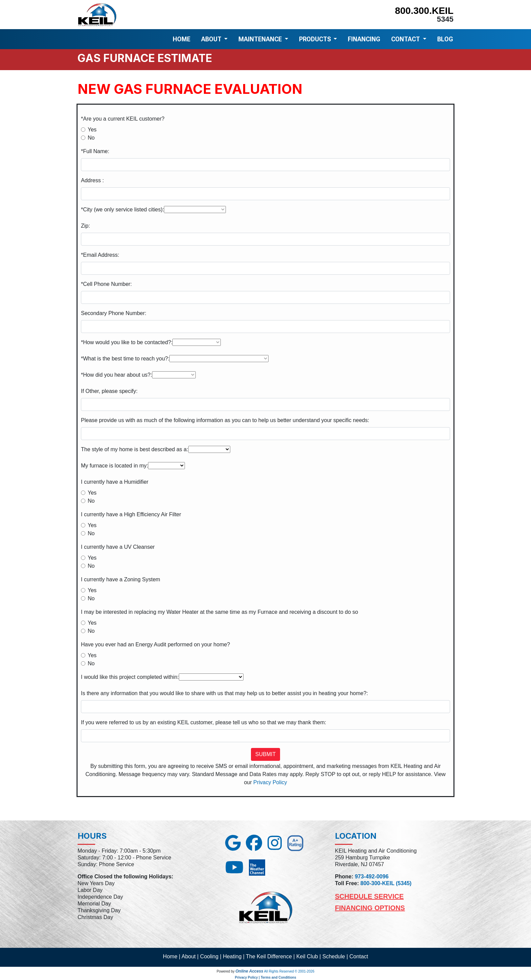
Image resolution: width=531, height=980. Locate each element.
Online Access (249, 971)
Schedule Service (369, 896)
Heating (232, 956)
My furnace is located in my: (114, 466)
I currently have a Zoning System (121, 579)
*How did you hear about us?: (116, 375)
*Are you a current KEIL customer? (123, 119)
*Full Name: (95, 151)
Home (170, 956)
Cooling (209, 956)
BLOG (445, 39)
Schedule (334, 956)
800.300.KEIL (424, 11)
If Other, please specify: (109, 391)
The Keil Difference (269, 956)
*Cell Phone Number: (106, 284)
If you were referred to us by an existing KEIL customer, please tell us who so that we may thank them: (204, 722)
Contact (359, 956)
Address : (92, 180)
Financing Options (370, 908)
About (189, 956)
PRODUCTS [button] (316, 39)
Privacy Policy (270, 782)
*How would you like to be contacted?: (127, 342)
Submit (265, 754)
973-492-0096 (372, 877)
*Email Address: (100, 255)
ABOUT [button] (212, 39)
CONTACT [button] (406, 39)
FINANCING (364, 39)
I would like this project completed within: (130, 677)
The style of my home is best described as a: (135, 449)
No (91, 138)
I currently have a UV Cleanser (118, 547)
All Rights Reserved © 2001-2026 (289, 971)
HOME (182, 39)
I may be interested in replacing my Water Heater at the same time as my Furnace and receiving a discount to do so (219, 612)
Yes (92, 130)
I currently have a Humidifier (115, 482)
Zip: (86, 226)
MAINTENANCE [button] (261, 39)
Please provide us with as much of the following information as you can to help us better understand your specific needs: (225, 420)
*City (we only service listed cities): (122, 210)
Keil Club (307, 956)
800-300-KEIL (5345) (386, 883)
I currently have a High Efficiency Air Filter (131, 514)
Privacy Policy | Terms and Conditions (266, 977)
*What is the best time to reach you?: (125, 359)
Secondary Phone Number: (114, 313)
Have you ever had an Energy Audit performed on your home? (155, 644)
